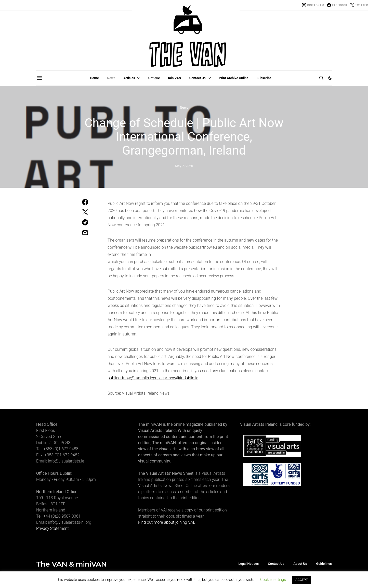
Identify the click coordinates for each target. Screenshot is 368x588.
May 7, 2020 (184, 166)
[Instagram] (313, 5)
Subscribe (264, 78)
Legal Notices (249, 564)
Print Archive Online (234, 78)
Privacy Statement (52, 528)
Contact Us (198, 78)
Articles (129, 78)
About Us (300, 564)
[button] (330, 78)
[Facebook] (337, 5)
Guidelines (324, 564)
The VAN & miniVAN (71, 564)
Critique (154, 78)
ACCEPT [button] (302, 580)
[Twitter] (359, 5)
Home (94, 78)
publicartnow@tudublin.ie (130, 378)
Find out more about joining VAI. (167, 522)
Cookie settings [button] (273, 580)
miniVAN (175, 78)
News (111, 78)
